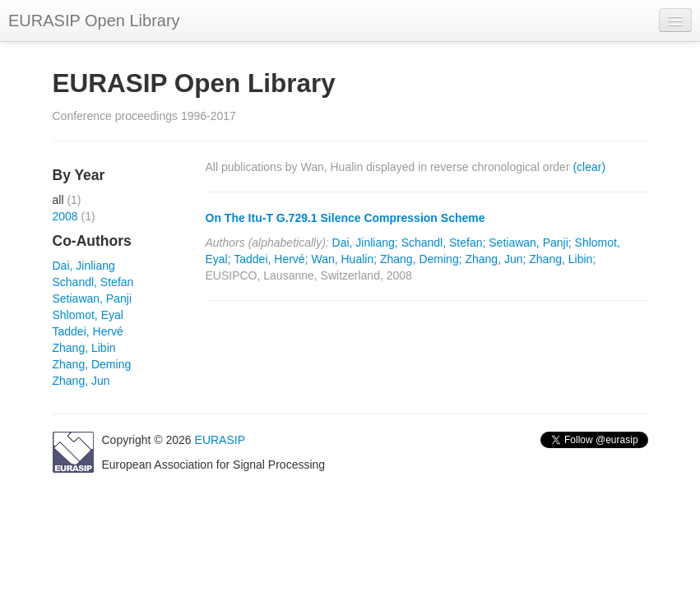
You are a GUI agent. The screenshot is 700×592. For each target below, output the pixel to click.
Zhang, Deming (92, 364)
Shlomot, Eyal (88, 315)
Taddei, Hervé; (271, 259)
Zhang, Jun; (495, 259)
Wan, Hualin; (344, 259)
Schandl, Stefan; (444, 243)
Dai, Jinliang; (365, 243)
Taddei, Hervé (88, 331)
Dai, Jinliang (84, 266)
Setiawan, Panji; (530, 243)
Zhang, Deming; (421, 259)
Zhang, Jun (81, 381)
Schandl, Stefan (93, 282)
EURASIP (220, 440)
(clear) (589, 167)
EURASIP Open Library (94, 21)
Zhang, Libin (84, 348)
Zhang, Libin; (562, 259)
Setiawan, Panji (93, 298)
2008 (65, 216)
